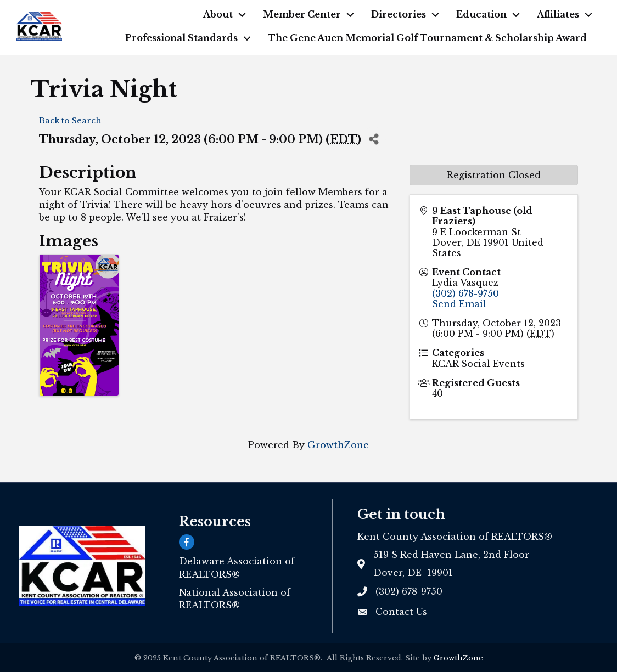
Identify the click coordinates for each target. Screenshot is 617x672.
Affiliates (558, 14)
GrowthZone (338, 445)
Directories (399, 14)
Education (481, 14)
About (218, 14)
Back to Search (70, 121)
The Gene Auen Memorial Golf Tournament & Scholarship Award (427, 38)
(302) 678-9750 (465, 293)
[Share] (374, 139)
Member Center (302, 14)
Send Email (459, 304)
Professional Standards (181, 38)
